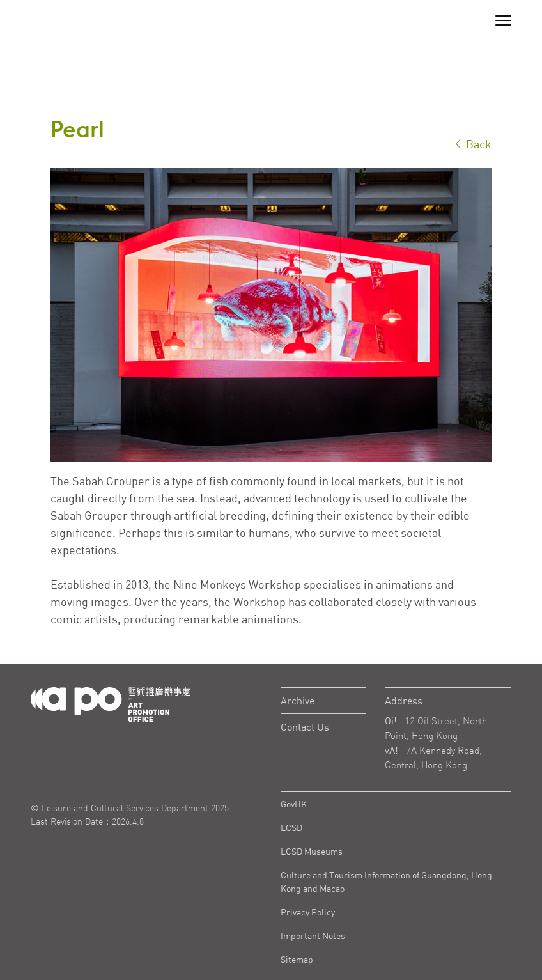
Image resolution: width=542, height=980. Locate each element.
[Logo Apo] (111, 704)
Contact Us (305, 727)
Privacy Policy (308, 912)
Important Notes (313, 936)
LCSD (291, 828)
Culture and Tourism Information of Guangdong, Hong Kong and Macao (386, 882)
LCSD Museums (312, 851)
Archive (298, 701)
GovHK (294, 804)
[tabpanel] (271, 315)
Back (472, 144)
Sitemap (297, 959)
